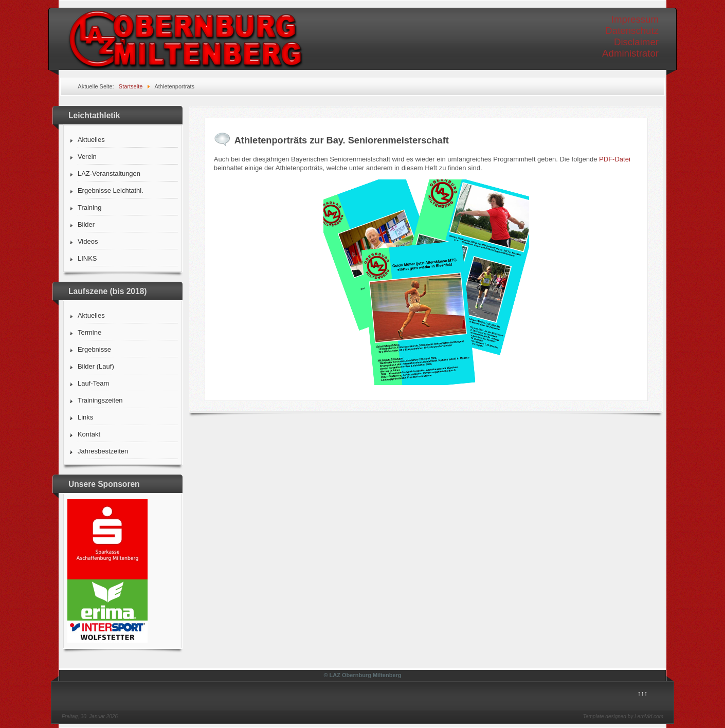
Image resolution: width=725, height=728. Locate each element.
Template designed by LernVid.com (623, 716)
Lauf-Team (93, 383)
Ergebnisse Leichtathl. (111, 190)
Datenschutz (632, 31)
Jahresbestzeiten (103, 451)
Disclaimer (636, 42)
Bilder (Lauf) (96, 366)
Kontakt (89, 434)
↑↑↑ (643, 693)
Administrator (630, 53)
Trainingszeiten (100, 400)
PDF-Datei (615, 159)
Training (89, 207)
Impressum (635, 19)
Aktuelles (91, 140)
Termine (89, 332)
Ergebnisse (94, 349)
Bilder (86, 224)
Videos (88, 241)
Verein (87, 157)
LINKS (87, 258)
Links (85, 417)
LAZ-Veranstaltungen (109, 174)
